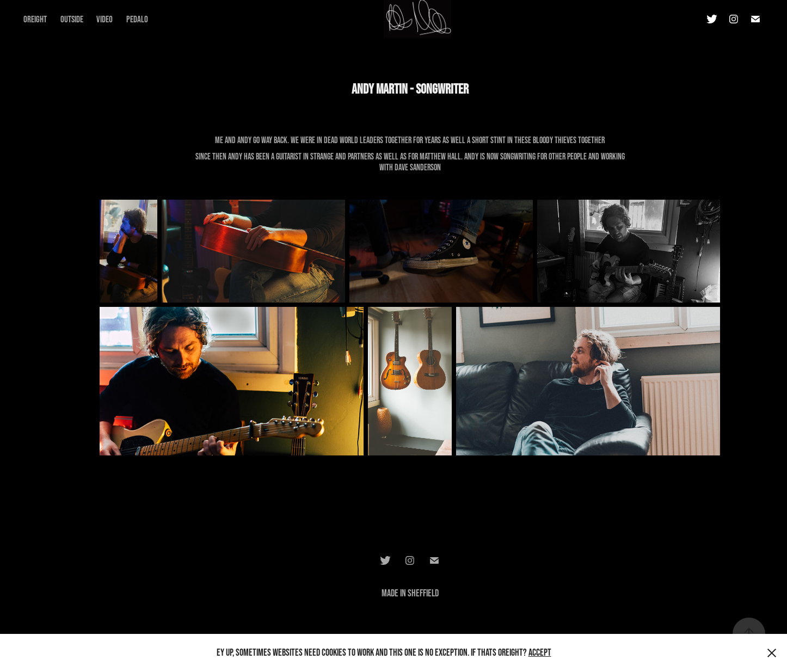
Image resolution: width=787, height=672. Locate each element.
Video (104, 19)
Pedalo (137, 19)
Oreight (35, 19)
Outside (72, 19)
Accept (540, 652)
